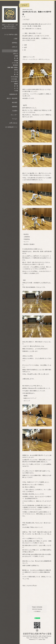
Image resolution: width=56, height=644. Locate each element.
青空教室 (15, 65)
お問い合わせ (13, 123)
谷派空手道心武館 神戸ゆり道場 (37, 634)
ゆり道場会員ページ (11, 127)
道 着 (16, 86)
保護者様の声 (13, 94)
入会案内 (15, 111)
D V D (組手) (14, 81)
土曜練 (16, 56)
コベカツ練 (15, 63)
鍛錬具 (16, 84)
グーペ (37, 639)
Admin (40, 639)
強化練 (16, 61)
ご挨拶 (15, 39)
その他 (16, 91)
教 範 (16, 74)
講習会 (16, 70)
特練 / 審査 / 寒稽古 (13, 67)
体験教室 (15, 107)
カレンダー (14, 115)
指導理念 (15, 43)
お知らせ (15, 47)
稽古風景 (15, 102)
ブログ (15, 51)
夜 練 (24, 17)
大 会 (16, 72)
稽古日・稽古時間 (12, 98)
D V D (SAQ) (14, 77)
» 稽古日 (37, 611)
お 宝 (16, 88)
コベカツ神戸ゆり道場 (11, 35)
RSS (44, 639)
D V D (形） (15, 79)
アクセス (15, 119)
